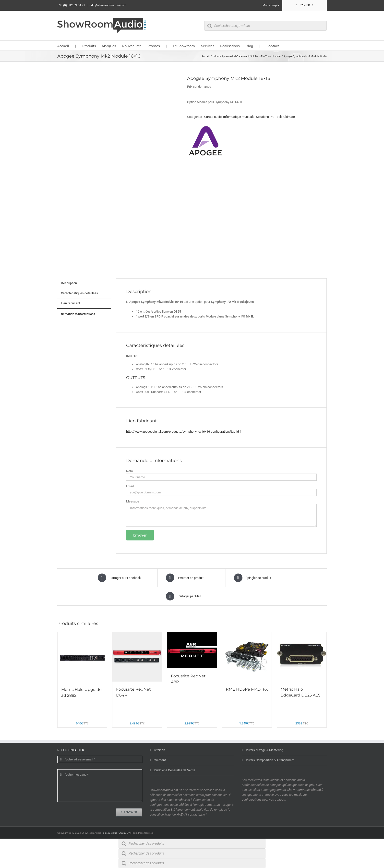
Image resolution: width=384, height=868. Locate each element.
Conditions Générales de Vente (174, 770)
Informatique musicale (239, 117)
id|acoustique (110, 833)
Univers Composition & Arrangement (270, 760)
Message (133, 501)
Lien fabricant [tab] (71, 303)
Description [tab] (69, 283)
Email (130, 486)
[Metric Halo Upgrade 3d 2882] (82, 657)
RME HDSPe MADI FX (247, 689)
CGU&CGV (124, 833)
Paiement (159, 760)
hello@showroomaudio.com (108, 5)
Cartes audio (213, 117)
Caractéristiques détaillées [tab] (79, 293)
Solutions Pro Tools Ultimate (275, 117)
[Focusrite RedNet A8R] (192, 650)
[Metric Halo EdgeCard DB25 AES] (302, 657)
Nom (129, 471)
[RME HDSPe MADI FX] (247, 657)
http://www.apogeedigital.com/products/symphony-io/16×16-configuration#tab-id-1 (184, 432)
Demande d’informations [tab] (78, 314)
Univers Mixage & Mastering (264, 750)
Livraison (159, 750)
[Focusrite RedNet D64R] (137, 657)
